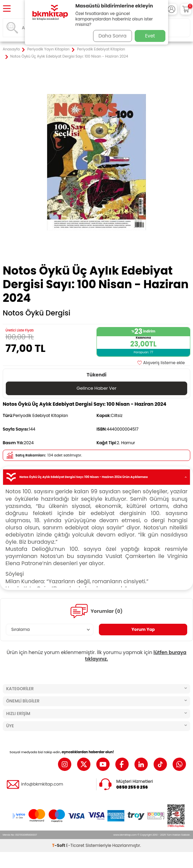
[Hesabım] (172, 9)
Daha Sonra (113, 36)
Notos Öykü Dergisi (36, 313)
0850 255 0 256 (132, 787)
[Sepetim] (186, 9)
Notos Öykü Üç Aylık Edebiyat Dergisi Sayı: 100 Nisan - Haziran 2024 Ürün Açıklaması (96, 477)
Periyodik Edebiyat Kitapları (101, 49)
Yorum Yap (143, 629)
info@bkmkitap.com (42, 784)
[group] (96, 162)
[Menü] (7, 9)
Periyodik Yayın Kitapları (48, 49)
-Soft (59, 845)
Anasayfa (11, 49)
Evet (150, 36)
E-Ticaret (75, 845)
